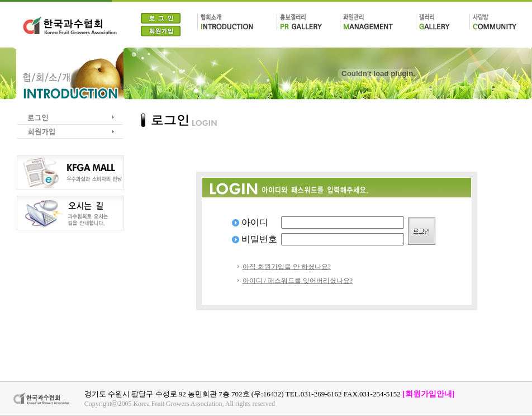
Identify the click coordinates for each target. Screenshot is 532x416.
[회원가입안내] (428, 394)
